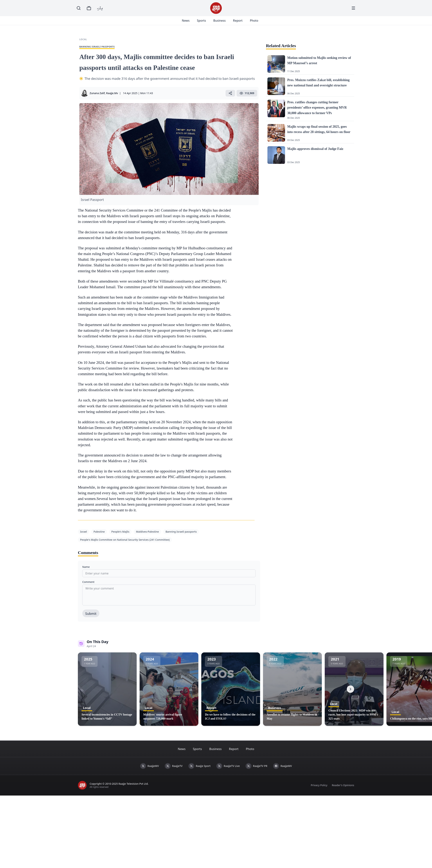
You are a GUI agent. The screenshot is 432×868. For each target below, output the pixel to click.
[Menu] (353, 8)
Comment (88, 582)
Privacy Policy (319, 785)
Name (86, 567)
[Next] (350, 689)
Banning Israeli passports (181, 532)
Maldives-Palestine (147, 532)
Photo (254, 21)
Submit (91, 614)
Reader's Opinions (343, 785)
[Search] (79, 8)
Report (237, 21)
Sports (201, 21)
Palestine (99, 532)
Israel (83, 532)
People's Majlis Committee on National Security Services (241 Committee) (125, 540)
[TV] (89, 8)
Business (219, 21)
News (185, 21)
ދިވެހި (100, 8)
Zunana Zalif (97, 93)
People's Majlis (120, 532)
